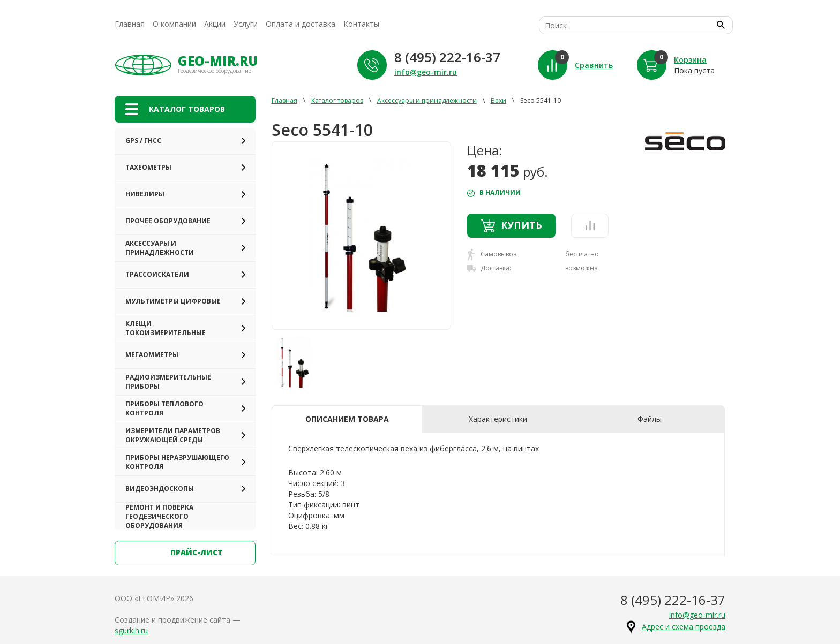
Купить (511, 225)
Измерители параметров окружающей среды (173, 435)
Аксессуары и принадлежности (160, 248)
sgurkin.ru (131, 630)
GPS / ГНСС (143, 141)
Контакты (361, 24)
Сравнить (594, 65)
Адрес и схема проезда (684, 626)
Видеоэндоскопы (160, 488)
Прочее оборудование (168, 221)
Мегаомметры (152, 355)
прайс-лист (185, 553)
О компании (174, 24)
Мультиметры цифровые (173, 301)
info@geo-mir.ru (426, 72)
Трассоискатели (157, 274)
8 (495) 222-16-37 (447, 57)
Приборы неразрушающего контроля (177, 462)
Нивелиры (145, 194)
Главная (130, 24)
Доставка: (489, 268)
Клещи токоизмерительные (166, 328)
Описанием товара (347, 419)
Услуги (246, 24)
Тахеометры (148, 167)
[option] (362, 236)
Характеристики (498, 419)
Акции (215, 24)
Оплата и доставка (301, 24)
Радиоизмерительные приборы (168, 382)
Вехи (498, 100)
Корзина (690, 60)
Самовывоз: (493, 255)
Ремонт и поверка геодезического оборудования (159, 516)
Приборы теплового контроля (164, 408)
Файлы (650, 419)
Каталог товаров (337, 100)
